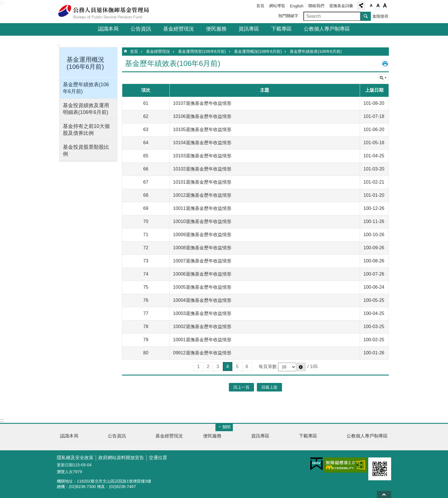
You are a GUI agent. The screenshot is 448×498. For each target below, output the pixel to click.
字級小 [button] (371, 6)
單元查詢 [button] (383, 78)
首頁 (260, 6)
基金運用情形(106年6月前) (202, 51)
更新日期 (65, 465)
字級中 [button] (378, 6)
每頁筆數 (268, 367)
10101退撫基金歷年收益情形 (202, 182)
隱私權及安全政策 (75, 458)
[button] (301, 367)
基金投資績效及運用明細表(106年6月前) (86, 109)
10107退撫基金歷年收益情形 (202, 103)
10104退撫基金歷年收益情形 (202, 143)
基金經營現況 (179, 29)
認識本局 (108, 29)
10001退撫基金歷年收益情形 (202, 340)
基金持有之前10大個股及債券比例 (86, 130)
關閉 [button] (227, 427)
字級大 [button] (385, 6)
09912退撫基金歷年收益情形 (202, 353)
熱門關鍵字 (288, 16)
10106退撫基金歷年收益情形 (202, 116)
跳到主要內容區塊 (3, 3)
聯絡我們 (316, 6)
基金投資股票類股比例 (86, 150)
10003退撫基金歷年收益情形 (202, 313)
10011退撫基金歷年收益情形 (202, 208)
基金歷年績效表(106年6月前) (86, 88)
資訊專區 (249, 29)
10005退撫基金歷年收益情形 (202, 287)
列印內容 (385, 64)
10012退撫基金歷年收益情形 (202, 195)
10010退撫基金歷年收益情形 (202, 221)
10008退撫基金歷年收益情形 (202, 248)
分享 (361, 5)
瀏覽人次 (65, 472)
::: (2, 3)
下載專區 (281, 29)
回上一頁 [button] (241, 387)
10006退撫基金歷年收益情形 (202, 274)
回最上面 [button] (269, 387)
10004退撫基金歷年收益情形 (202, 300)
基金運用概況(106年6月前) (258, 51)
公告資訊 (141, 29)
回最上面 (384, 494)
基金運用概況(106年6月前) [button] (85, 63)
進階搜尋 (380, 16)
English (297, 6)
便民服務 (216, 29)
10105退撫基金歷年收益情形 (202, 129)
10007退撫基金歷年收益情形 (202, 261)
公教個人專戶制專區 (327, 29)
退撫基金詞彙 (341, 6)
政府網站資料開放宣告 (121, 458)
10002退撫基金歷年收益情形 (202, 327)
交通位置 (158, 458)
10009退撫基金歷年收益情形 (202, 235)
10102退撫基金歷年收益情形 (202, 169)
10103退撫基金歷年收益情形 (202, 156)
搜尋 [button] (366, 16)
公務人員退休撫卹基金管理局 (107, 12)
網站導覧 (277, 6)
